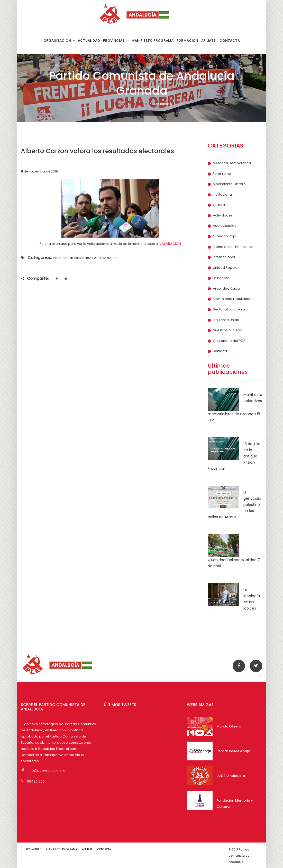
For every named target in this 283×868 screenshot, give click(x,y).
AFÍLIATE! (209, 41)
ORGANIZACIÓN (59, 41)
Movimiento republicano (233, 299)
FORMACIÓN (187, 41)
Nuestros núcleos (227, 330)
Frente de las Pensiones (233, 247)
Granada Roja (225, 236)
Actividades (223, 215)
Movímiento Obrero (229, 184)
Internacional (224, 257)
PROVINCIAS (116, 41)
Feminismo (222, 174)
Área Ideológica (226, 289)
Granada (139, 104)
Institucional (223, 195)
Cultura (219, 205)
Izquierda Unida (226, 320)
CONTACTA (230, 41)
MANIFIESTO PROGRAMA (153, 41)
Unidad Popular (226, 268)
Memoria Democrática (232, 163)
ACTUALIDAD (89, 41)
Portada (118, 104)
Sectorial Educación (230, 309)
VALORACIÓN (170, 244)
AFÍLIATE (87, 849)
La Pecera (221, 278)
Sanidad (220, 351)
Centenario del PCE (229, 341)
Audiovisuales (225, 226)
